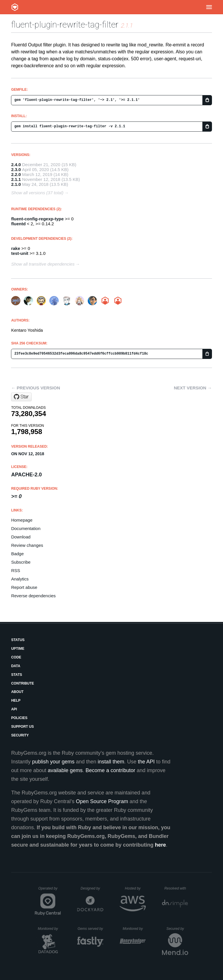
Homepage (22, 520)
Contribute (23, 683)
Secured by (177, 929)
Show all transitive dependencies (43, 264)
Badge (17, 554)
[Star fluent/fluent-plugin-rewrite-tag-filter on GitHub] (21, 397)
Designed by (92, 888)
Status (18, 640)
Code (16, 657)
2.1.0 (16, 184)
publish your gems (53, 762)
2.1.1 (16, 179)
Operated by (50, 890)
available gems (65, 770)
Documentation (26, 528)
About (17, 692)
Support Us (22, 727)
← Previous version (35, 388)
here (161, 845)
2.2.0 (16, 174)
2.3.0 (16, 169)
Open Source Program (102, 801)
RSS (16, 570)
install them (111, 762)
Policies (19, 718)
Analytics (20, 579)
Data (16, 666)
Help (16, 700)
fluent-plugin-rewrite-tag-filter (65, 24)
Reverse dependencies (33, 596)
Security (20, 735)
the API (146, 762)
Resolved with (176, 888)
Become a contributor (110, 770)
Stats (17, 675)
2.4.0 (16, 165)
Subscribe (21, 562)
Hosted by (135, 888)
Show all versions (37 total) (37, 193)
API (14, 709)
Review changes (27, 545)
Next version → (193, 388)
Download (21, 537)
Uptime (18, 649)
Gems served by (90, 929)
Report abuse (24, 587)
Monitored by (49, 929)
